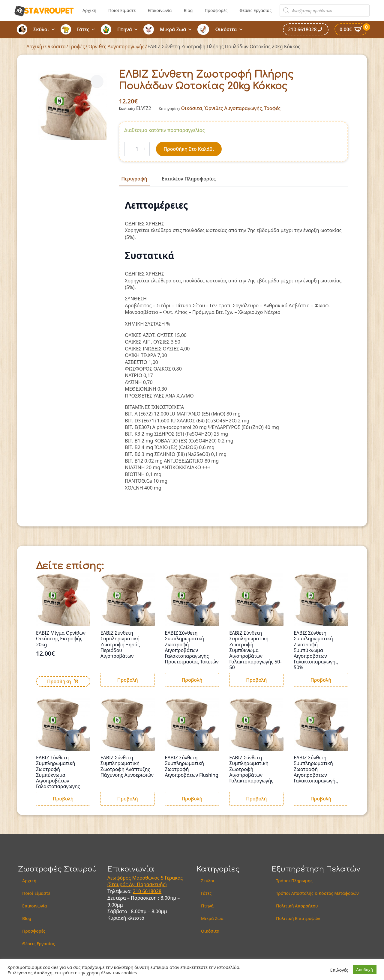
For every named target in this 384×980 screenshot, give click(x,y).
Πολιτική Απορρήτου (297, 906)
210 (138, 891)
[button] (97, 81)
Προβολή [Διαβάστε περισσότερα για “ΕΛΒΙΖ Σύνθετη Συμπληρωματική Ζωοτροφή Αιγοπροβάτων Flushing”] (192, 799)
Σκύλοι (41, 29)
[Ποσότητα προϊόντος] (137, 149)
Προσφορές (216, 10)
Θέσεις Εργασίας (255, 10)
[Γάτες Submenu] (95, 29)
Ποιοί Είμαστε (122, 10)
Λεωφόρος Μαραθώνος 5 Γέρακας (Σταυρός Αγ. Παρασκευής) (145, 881)
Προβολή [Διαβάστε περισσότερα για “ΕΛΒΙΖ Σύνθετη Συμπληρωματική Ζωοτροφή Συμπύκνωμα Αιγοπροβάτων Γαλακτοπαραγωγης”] (63, 799)
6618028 (152, 891)
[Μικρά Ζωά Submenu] (192, 29)
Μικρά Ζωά (173, 29)
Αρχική (89, 10)
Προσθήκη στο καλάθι (189, 149)
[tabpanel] (233, 345)
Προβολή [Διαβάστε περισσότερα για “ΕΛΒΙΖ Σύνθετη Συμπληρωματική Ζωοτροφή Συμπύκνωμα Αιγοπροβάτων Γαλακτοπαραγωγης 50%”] (321, 680)
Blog (188, 10)
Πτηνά (125, 29)
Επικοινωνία (160, 10)
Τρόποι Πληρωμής (294, 881)
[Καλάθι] (351, 29)
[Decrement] (129, 149)
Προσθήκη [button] (59, 681)
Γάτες (83, 29)
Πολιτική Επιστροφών (298, 918)
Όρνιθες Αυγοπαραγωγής (116, 46)
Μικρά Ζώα (212, 918)
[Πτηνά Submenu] (138, 29)
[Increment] (145, 149)
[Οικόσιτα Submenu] (243, 29)
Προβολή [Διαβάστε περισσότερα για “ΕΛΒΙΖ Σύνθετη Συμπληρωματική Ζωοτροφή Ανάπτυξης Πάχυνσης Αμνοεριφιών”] (128, 799)
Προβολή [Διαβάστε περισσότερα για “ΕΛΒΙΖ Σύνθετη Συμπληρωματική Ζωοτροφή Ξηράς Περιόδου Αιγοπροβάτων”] (128, 680)
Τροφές (77, 46)
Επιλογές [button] (339, 970)
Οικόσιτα (226, 29)
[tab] (134, 179)
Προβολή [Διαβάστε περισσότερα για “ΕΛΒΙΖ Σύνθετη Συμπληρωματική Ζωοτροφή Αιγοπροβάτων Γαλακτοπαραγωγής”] (256, 799)
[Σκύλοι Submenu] (55, 29)
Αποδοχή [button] (365, 970)
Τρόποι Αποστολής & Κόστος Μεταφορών (317, 893)
